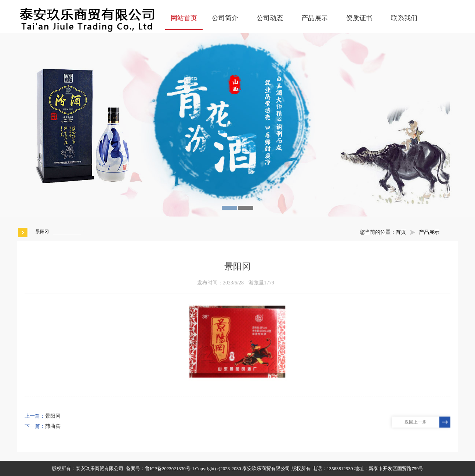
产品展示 (315, 18)
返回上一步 (416, 422)
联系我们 (404, 18)
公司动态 (270, 18)
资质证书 (359, 18)
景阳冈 (53, 416)
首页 (401, 232)
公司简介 (225, 18)
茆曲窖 (53, 426)
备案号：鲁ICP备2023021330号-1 (160, 468)
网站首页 (184, 18)
